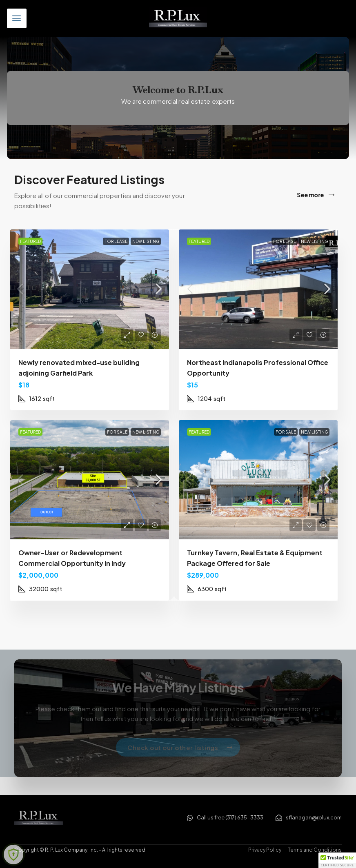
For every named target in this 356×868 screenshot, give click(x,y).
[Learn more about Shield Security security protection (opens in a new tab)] (13, 855)
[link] (90, 289)
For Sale (117, 432)
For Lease (116, 241)
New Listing (146, 241)
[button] (17, 18)
